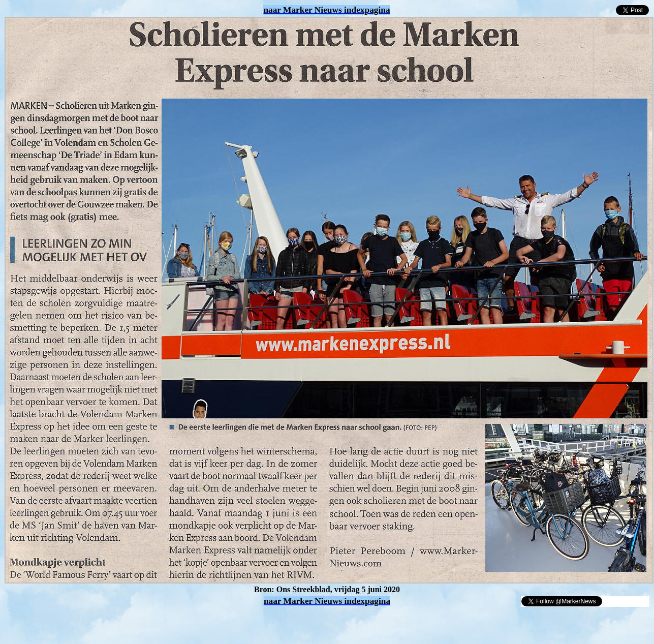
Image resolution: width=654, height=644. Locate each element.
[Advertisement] (123, 623)
